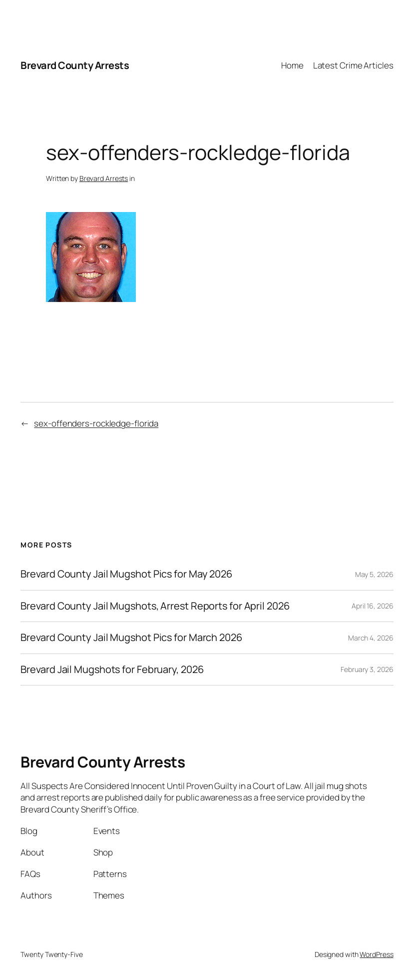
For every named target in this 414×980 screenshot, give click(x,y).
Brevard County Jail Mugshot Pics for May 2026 (126, 574)
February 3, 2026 (367, 669)
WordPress (376, 954)
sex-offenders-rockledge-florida (96, 423)
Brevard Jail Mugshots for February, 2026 (112, 670)
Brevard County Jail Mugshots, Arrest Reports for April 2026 (155, 606)
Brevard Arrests (104, 178)
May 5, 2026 (374, 574)
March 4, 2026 (371, 638)
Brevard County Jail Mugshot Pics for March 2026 (131, 638)
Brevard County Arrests (75, 65)
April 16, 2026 (373, 606)
